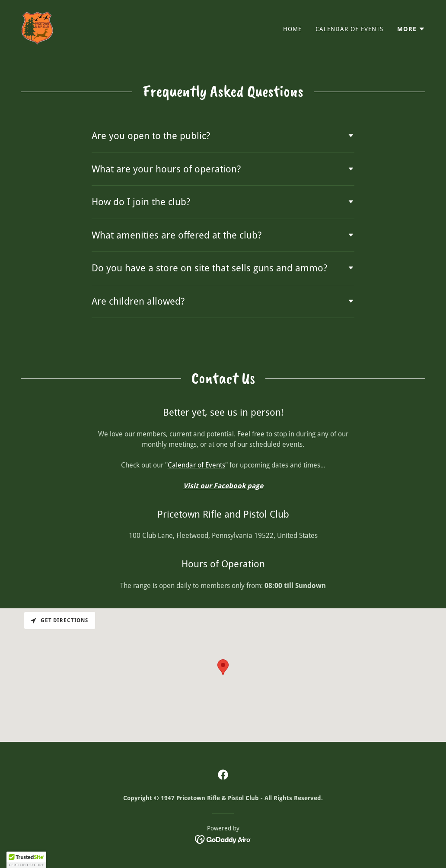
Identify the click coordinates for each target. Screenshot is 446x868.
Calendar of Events (196, 465)
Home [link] (292, 29)
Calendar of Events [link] (349, 29)
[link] (37, 27)
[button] (411, 29)
